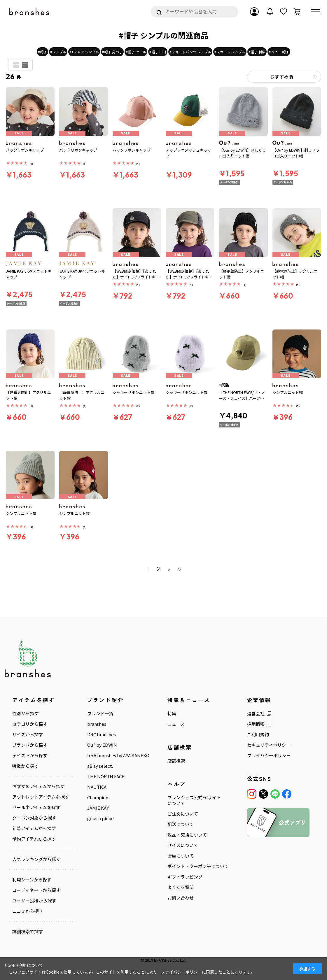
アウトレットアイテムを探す (41, 797)
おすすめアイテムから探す (38, 786)
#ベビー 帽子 (279, 52)
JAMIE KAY (98, 808)
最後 (179, 569)
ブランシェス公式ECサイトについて (194, 800)
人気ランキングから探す (36, 859)
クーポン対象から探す (34, 818)
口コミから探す (28, 911)
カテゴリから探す (30, 724)
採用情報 (256, 724)
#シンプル (58, 52)
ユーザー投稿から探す (34, 901)
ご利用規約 (258, 734)
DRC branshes (102, 734)
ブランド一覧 (100, 713)
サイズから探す (28, 734)
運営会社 (256, 713)
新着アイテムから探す (34, 828)
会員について (181, 856)
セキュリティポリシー (269, 745)
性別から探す (25, 713)
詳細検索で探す (28, 932)
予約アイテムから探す (34, 839)
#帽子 (42, 52)
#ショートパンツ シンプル (190, 52)
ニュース (176, 724)
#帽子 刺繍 (257, 52)
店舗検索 (176, 761)
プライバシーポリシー (269, 755)
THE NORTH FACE (106, 776)
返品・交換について (187, 835)
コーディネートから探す (36, 890)
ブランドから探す (30, 745)
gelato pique (100, 818)
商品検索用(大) (16, 65)
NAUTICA (97, 787)
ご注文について (183, 814)
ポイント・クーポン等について (198, 866)
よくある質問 (181, 887)
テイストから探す (30, 755)
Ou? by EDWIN (102, 745)
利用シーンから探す (32, 880)
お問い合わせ (181, 898)
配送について (181, 824)
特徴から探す (25, 766)
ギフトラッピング (185, 877)
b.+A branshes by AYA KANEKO (118, 755)
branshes (97, 724)
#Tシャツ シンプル (84, 52)
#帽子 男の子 (112, 52)
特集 (172, 713)
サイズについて (183, 845)
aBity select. (100, 766)
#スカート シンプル (230, 52)
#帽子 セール (136, 52)
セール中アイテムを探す (36, 807)
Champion (98, 797)
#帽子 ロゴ (158, 52)
